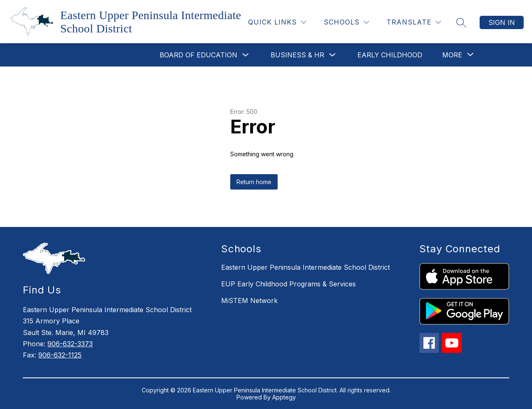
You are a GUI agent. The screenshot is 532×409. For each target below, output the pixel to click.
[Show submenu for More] (452, 55)
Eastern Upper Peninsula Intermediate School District (305, 267)
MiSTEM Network (249, 301)
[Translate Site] (414, 22)
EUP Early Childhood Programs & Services (288, 284)
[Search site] (461, 22)
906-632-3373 (70, 344)
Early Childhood (390, 55)
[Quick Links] (277, 22)
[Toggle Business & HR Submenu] (332, 55)
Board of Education (198, 55)
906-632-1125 (60, 355)
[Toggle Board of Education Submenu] (246, 55)
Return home (254, 182)
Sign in (502, 22)
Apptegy (284, 397)
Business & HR (297, 55)
